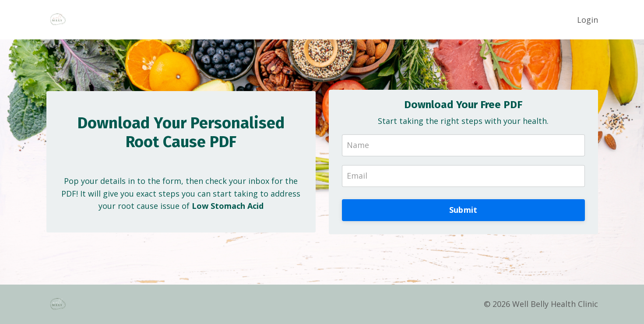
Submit (463, 210)
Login (588, 20)
